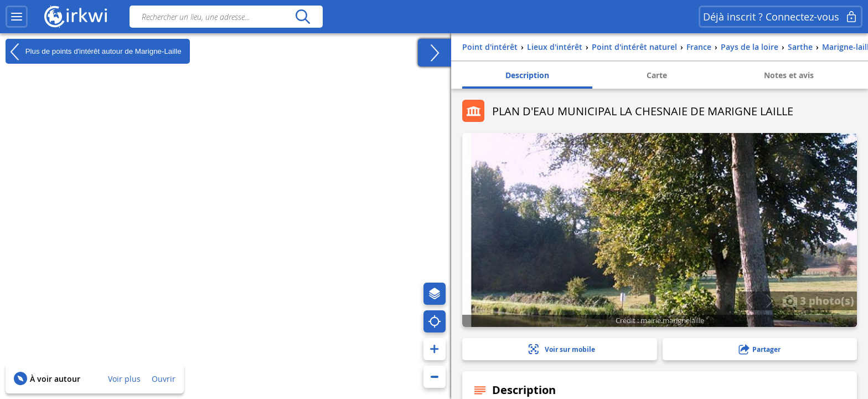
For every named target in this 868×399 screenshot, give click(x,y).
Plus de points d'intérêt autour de (94, 52)
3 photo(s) (818, 300)
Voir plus (124, 379)
